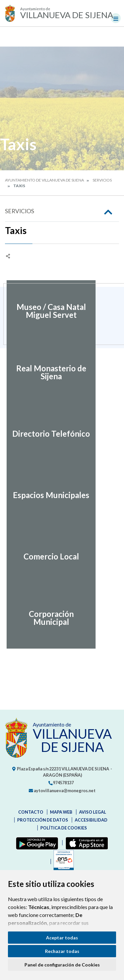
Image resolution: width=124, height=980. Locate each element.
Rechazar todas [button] (62, 951)
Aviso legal (93, 812)
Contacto (31, 812)
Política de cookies (64, 828)
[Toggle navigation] (116, 18)
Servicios (102, 180)
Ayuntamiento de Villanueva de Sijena (44, 180)
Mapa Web (61, 812)
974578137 (61, 783)
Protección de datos (43, 820)
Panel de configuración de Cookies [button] (62, 965)
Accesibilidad (91, 820)
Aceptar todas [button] (62, 938)
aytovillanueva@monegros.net (62, 791)
